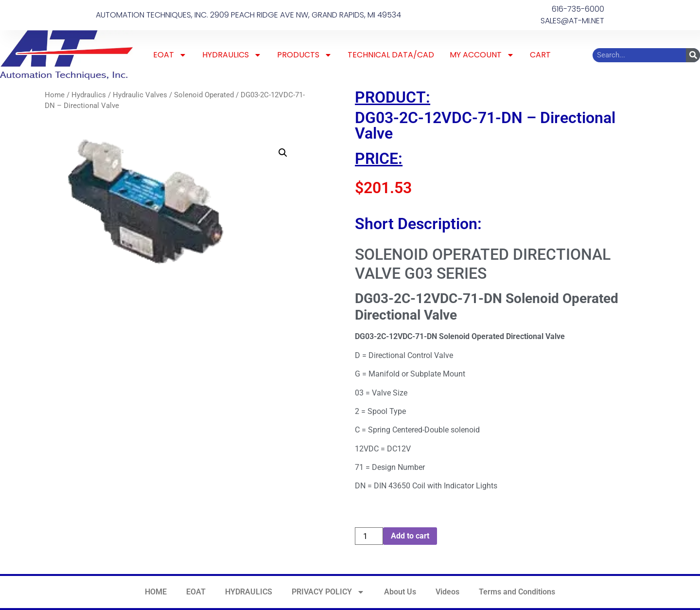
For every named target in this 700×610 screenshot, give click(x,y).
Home (55, 95)
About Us (400, 592)
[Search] (693, 55)
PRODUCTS (305, 55)
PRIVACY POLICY (328, 592)
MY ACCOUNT (482, 55)
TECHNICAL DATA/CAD (391, 55)
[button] (283, 153)
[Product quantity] (369, 536)
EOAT (170, 55)
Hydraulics (89, 95)
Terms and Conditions (517, 592)
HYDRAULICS (232, 55)
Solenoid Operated (204, 95)
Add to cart (410, 536)
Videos (447, 592)
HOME (156, 592)
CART (540, 55)
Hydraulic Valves (140, 95)
